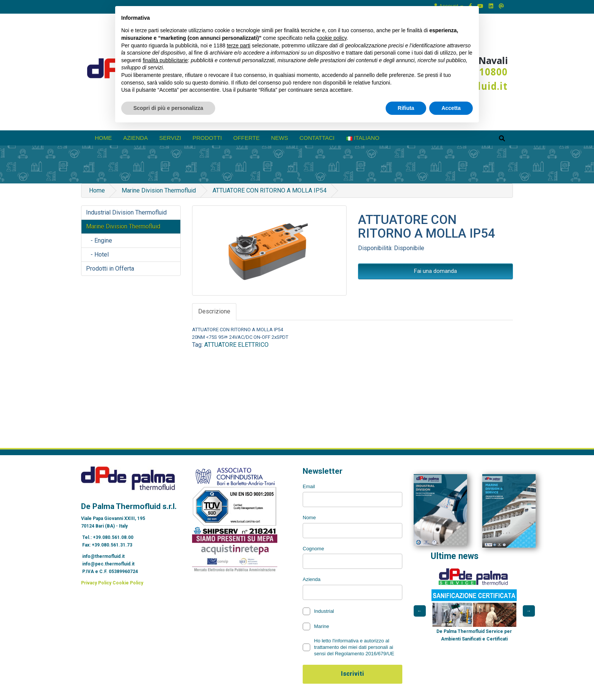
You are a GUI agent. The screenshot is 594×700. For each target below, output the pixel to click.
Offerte (247, 138)
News (280, 138)
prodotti (207, 138)
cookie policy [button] (332, 38)
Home (103, 138)
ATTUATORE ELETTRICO (236, 345)
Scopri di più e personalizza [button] (168, 108)
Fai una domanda (435, 271)
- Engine (99, 240)
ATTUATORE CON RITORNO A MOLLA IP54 (270, 190)
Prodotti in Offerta (110, 269)
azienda (135, 138)
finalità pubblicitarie (165, 60)
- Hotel (97, 254)
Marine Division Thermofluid (159, 190)
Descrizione (214, 311)
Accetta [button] (451, 108)
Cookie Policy (128, 583)
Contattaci (317, 138)
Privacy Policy (96, 583)
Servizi (170, 138)
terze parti (239, 45)
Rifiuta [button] (406, 108)
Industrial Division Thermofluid (126, 212)
